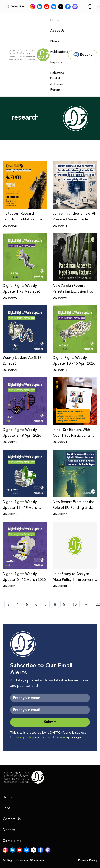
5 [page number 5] (27, 604)
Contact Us (12, 819)
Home (55, 20)
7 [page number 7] (46, 604)
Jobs (7, 808)
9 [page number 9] (64, 604)
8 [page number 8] (55, 604)
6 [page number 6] (36, 604)
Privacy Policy (24, 737)
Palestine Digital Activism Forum (57, 81)
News (55, 41)
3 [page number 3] (8, 604)
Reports (56, 62)
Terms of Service (53, 737)
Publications (59, 52)
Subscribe (15, 6)
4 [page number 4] (18, 604)
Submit (50, 722)
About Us (57, 31)
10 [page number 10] (75, 604)
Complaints (12, 841)
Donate (9, 830)
